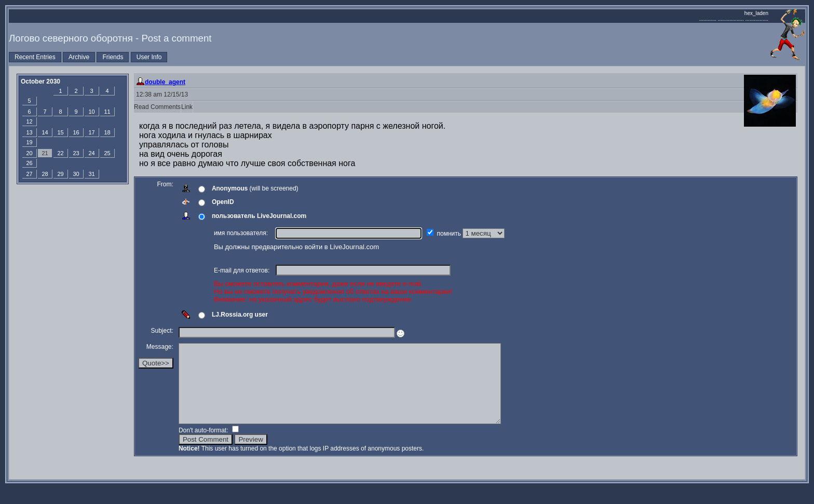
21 (45, 153)
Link (187, 107)
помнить (451, 234)
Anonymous (231, 188)
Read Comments (157, 107)
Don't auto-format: (205, 446)
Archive (79, 57)
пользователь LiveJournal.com (260, 216)
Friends (113, 57)
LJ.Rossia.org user (241, 315)
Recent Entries (35, 57)
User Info (149, 57)
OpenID (224, 202)
